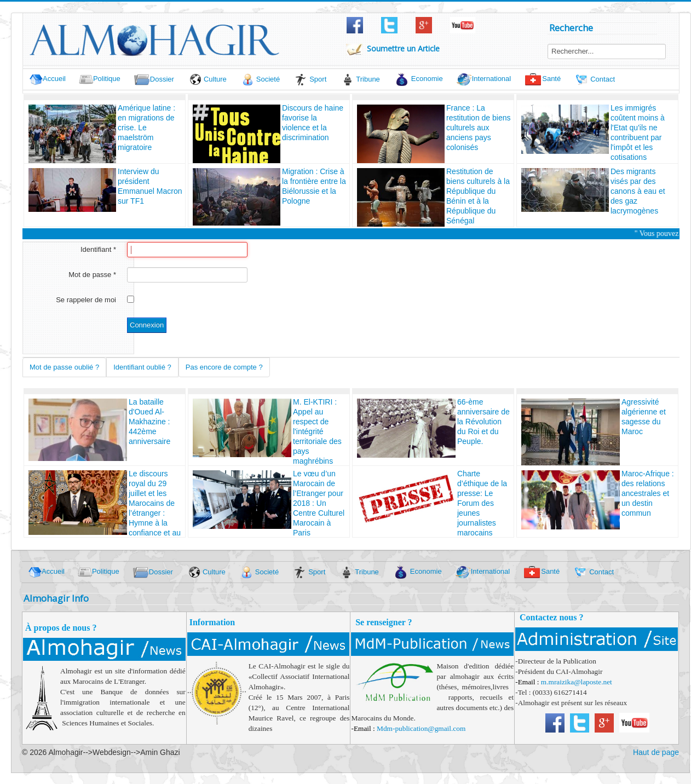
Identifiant (98, 249)
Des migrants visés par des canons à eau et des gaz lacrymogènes (638, 191)
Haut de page (656, 752)
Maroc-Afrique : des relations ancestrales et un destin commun (648, 493)
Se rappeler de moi (86, 300)
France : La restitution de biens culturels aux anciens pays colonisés (479, 128)
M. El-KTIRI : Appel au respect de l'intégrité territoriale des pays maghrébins (317, 431)
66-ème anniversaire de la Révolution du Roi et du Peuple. (483, 422)
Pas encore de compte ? (224, 367)
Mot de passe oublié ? (64, 367)
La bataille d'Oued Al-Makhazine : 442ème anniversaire (149, 422)
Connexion (147, 325)
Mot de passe (92, 275)
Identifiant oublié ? (142, 367)
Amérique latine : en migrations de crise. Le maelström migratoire (146, 128)
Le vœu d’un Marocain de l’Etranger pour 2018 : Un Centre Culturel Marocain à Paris (319, 503)
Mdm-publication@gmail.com (421, 728)
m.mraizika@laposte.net (577, 682)
